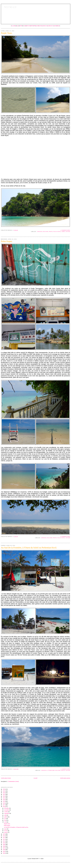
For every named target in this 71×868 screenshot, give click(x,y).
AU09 (37, 26)
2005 (4, 851)
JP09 (35, 26)
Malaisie (46, 232)
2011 (4, 841)
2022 (4, 796)
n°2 (24, 26)
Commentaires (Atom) (13, 781)
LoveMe (13, 26)
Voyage (68, 232)
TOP (21, 26)
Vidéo (63, 232)
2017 (4, 805)
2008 (4, 846)
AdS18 (55, 26)
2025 (4, 791)
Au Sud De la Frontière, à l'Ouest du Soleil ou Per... (16, 827)
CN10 (41, 26)
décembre (7, 808)
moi (18, 26)
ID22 (58, 26)
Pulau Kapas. (7, 825)
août (5, 815)
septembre (7, 813)
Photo (51, 232)
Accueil (35, 778)
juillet (6, 817)
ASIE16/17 (51, 26)
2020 (4, 800)
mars (6, 829)
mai (5, 820)
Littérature (51, 770)
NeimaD (10, 7)
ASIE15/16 (45, 26)
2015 (4, 834)
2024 (4, 793)
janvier (6, 832)
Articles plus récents (6, 778)
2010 (4, 843)
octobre (6, 812)
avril (6, 822)
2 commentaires (65, 769)
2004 (4, 853)
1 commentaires (65, 230)
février (6, 831)
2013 (4, 838)
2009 (4, 845)
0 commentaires (65, 537)
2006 (4, 850)
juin (5, 819)
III (26, 26)
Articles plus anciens (65, 778)
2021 (4, 798)
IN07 (32, 26)
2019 (4, 801)
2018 (4, 803)
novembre (7, 810)
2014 (4, 836)
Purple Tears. (7, 824)
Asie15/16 (40, 232)
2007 (4, 848)
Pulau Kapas (57, 232)
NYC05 (28, 26)
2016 (4, 807)
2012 (4, 839)
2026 (4, 789)
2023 (4, 794)
